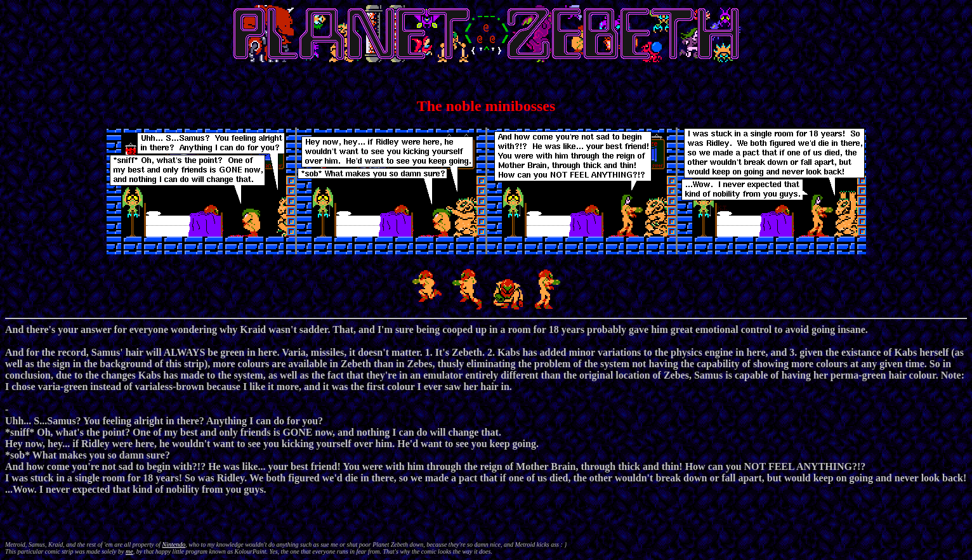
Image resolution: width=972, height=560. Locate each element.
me (129, 551)
